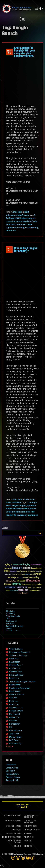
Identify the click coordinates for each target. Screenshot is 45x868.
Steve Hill (13, 721)
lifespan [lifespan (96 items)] (8, 584)
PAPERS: (27, 841)
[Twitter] (18, 858)
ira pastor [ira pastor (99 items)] (21, 581)
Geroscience (11, 765)
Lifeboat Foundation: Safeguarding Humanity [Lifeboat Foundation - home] (16, 9)
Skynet (9, 629)
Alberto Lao (14, 704)
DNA (8, 619)
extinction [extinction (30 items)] (17, 575)
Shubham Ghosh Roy (18, 655)
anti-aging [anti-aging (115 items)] (25, 565)
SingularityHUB (12, 780)
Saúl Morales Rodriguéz (19, 652)
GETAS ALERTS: (29, 821)
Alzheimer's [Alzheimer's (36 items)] (16, 565)
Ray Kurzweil (11, 621)
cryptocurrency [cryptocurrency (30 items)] (32, 571)
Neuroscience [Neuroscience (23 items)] (28, 585)
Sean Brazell (15, 714)
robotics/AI (20, 215)
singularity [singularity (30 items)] (38, 588)
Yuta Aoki (13, 698)
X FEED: (8, 826)
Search (40, 533)
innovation (19, 225)
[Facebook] (13, 858)
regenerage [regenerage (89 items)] (10, 587)
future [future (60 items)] (22, 574)
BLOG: (26, 826)
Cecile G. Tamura (16, 695)
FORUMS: (16, 846)
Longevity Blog (12, 768)
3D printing (10, 611)
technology (35, 228)
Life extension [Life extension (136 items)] (33, 581)
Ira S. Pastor (14, 740)
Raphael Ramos (16, 711)
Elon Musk (10, 624)
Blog (23, 19)
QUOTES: (27, 846)
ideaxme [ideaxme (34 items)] (26, 578)
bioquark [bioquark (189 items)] (17, 568)
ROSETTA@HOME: (13, 841)
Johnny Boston (17, 212)
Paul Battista (15, 668)
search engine (28, 225)
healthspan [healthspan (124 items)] (12, 578)
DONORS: (14, 830)
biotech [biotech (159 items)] (27, 568)
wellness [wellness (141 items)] (23, 593)
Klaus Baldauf (15, 691)
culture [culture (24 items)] (37, 571)
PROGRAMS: (28, 837)
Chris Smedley (15, 743)
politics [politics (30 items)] (33, 585)
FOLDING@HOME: (8, 837)
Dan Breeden (15, 662)
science (27, 215)
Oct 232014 (9, 250)
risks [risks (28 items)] (34, 588)
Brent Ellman (15, 724)
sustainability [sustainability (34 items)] (14, 591)
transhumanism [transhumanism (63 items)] (35, 590)
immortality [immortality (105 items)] (34, 578)
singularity (9, 228)
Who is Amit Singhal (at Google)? (26, 250)
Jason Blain (14, 734)
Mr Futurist (10, 771)
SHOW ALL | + (9, 747)
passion (18, 512)
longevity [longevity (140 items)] (16, 584)
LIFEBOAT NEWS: (29, 816)
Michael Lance (15, 730)
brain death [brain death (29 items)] (20, 571)
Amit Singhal (10, 218)
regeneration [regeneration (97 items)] (22, 587)
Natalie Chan (15, 717)
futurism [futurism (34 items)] (27, 575)
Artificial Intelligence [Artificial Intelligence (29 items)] (36, 565)
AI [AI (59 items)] (11, 565)
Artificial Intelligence (21, 218)
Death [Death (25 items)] (41, 571)
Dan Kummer (15, 685)
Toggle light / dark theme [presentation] (41, 9)
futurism (35, 221)
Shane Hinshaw (16, 708)
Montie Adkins (15, 737)
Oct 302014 (9, 52)
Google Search (10, 225)
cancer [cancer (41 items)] (25, 571)
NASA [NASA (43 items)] (23, 585)
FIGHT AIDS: (10, 834)
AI (35, 215)
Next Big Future (12, 774)
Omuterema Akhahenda (19, 688)
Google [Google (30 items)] (32, 575)
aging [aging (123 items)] (7, 565)
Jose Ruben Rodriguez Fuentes (22, 682)
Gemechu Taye (16, 672)
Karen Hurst (14, 678)
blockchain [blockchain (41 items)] (13, 571)
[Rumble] (32, 858)
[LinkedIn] (23, 858)
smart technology (19, 228)
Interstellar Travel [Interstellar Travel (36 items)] (11, 581)
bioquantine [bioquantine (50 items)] (8, 568)
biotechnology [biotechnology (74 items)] (37, 568)
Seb (11, 727)
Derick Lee (14, 701)
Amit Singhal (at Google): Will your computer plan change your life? (25, 52)
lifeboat (26, 212)
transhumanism (11, 231)
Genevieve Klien (16, 649)
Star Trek (28, 228)
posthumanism (11, 215)
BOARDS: (27, 830)
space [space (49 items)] (8, 590)
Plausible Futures (13, 777)
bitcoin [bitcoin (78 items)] (7, 571)
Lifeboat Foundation (17, 854)
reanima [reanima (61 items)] (39, 584)
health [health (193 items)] (38, 574)
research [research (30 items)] (30, 588)
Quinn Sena (14, 659)
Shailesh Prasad (16, 665)
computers (32, 218)
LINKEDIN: (8, 821)
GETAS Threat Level (22, 806)
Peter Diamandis (13, 616)
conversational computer (14, 221)
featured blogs (27, 221)
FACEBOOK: (7, 816)
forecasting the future (29, 509)
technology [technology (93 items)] (23, 590)
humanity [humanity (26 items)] (20, 578)
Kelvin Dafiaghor (16, 675)
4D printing (10, 614)
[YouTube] (28, 858)
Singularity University (15, 626)
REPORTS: (27, 834)
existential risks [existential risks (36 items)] (9, 575)
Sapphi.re (40, 854)
